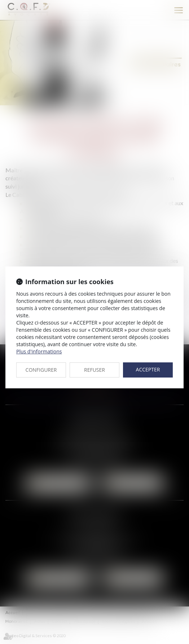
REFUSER (94, 370)
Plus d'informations (39, 351)
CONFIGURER (41, 370)
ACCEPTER (148, 369)
